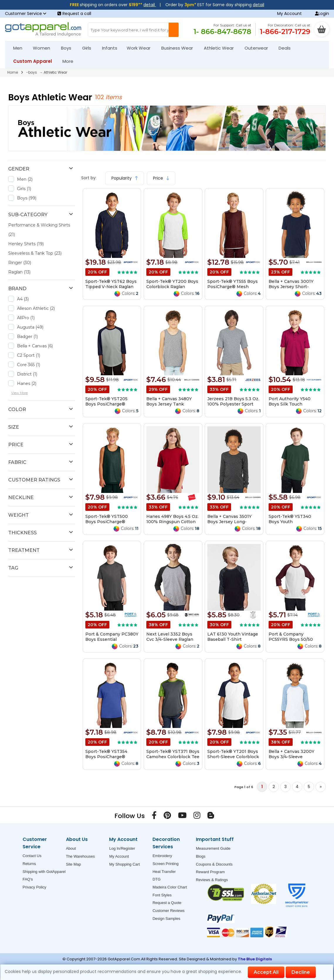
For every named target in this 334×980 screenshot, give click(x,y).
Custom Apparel (35, 61)
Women (44, 48)
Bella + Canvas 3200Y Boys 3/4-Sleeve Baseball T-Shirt (291, 757)
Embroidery (162, 856)
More (70, 61)
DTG (156, 879)
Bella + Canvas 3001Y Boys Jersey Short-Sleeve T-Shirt (291, 287)
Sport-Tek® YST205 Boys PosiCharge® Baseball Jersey (106, 404)
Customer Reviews (168, 911)
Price (161, 178)
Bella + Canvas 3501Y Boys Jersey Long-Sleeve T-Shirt (229, 522)
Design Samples (166, 919)
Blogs (201, 856)
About (71, 848)
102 (100, 97)
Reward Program (210, 872)
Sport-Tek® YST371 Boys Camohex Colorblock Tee (173, 754)
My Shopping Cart (124, 864)
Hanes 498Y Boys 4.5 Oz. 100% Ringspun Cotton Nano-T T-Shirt (172, 522)
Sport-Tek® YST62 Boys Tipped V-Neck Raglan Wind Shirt (111, 287)
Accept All (266, 972)
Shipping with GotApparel (44, 872)
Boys (69, 48)
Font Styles (162, 895)
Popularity (125, 178)
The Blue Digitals (255, 959)
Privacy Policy (34, 887)
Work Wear (141, 48)
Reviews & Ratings (212, 880)
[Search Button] (174, 30)
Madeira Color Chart (170, 887)
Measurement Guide (213, 848)
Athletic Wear (221, 48)
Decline (301, 972)
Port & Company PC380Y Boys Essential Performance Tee (112, 639)
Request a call (74, 13)
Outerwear (259, 48)
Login (322, 13)
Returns (29, 864)
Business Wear (180, 48)
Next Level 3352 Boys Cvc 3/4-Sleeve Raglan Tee (170, 639)
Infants (112, 48)
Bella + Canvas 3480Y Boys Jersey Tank (169, 401)
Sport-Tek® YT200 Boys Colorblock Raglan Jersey (172, 287)
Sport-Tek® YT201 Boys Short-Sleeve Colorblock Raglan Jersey (233, 757)
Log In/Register (122, 848)
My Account (289, 13)
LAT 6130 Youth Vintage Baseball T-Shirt (233, 637)
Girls (89, 48)
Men (20, 48)
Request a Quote (167, 903)
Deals (285, 48)
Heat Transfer (164, 872)
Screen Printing (166, 864)
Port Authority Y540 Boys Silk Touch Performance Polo (290, 404)
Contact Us (32, 856)
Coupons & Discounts (214, 864)
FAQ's (28, 879)
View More (19, 393)
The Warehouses (80, 856)
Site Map (73, 864)
